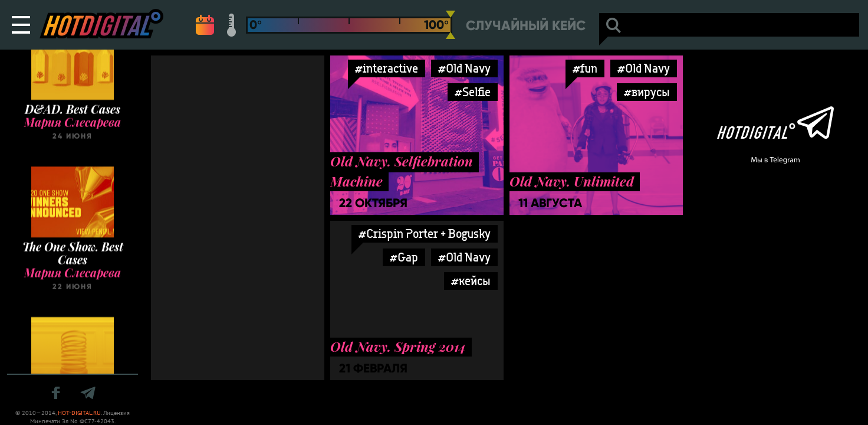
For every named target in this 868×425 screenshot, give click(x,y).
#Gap (404, 257)
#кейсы (471, 281)
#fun (585, 68)
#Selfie (473, 92)
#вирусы (647, 92)
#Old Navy (464, 68)
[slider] (451, 25)
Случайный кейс (526, 26)
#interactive (387, 68)
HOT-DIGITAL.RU (79, 413)
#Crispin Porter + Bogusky (425, 233)
